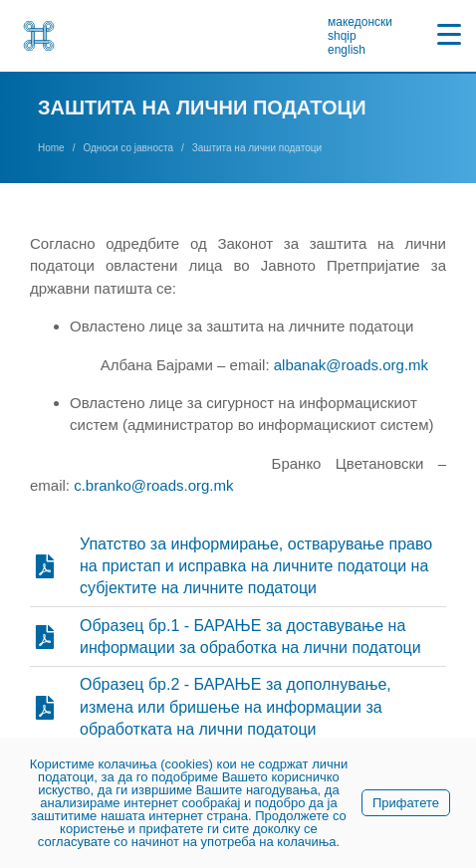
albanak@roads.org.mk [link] (351, 365)
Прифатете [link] (406, 803)
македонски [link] (360, 22)
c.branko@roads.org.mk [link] (153, 485)
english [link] (347, 50)
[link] (39, 36)
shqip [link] (342, 36)
